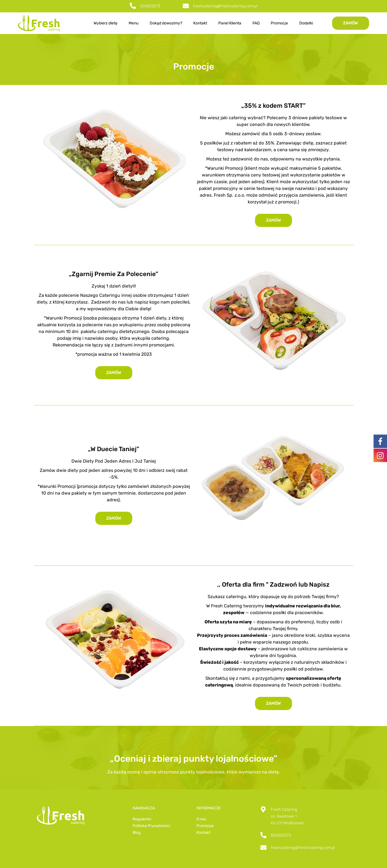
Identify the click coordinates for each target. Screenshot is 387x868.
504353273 (150, 6)
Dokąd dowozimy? (166, 23)
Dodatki (306, 23)
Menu (134, 23)
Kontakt (200, 23)
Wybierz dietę (106, 23)
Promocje (279, 23)
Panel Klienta (230, 23)
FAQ (256, 23)
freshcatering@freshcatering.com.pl (225, 6)
